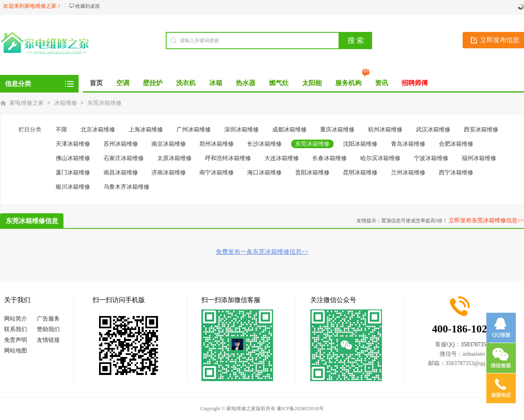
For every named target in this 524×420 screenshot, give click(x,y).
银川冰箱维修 (73, 187)
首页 (96, 83)
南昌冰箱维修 (121, 173)
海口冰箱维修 (264, 173)
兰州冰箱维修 (408, 173)
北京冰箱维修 (98, 130)
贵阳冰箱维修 (312, 173)
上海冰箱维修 (146, 130)
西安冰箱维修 (481, 130)
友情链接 (48, 340)
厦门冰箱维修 (73, 173)
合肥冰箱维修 (456, 144)
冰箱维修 (65, 103)
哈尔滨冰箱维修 (380, 158)
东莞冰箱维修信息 (32, 221)
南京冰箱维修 (169, 144)
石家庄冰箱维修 (124, 158)
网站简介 (16, 319)
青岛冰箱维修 (408, 144)
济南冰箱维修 (169, 173)
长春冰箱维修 (330, 158)
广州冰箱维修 (194, 130)
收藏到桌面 (88, 6)
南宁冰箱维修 (217, 173)
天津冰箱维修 (73, 144)
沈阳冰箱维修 (360, 144)
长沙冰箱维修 (264, 144)
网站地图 (16, 351)
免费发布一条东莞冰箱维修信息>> (262, 252)
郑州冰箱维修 (217, 144)
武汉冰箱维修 (433, 130)
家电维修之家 (27, 103)
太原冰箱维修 (174, 158)
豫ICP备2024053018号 (300, 409)
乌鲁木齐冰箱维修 (126, 187)
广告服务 (48, 319)
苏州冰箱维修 (121, 144)
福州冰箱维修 (479, 158)
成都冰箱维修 (289, 130)
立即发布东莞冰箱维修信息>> (486, 220)
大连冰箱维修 (282, 158)
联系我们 (16, 329)
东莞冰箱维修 (104, 103)
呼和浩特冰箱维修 (228, 158)
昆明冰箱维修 (360, 173)
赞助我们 (48, 329)
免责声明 (16, 340)
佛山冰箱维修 (73, 158)
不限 (61, 130)
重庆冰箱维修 (337, 130)
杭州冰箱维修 (385, 130)
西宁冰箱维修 (456, 173)
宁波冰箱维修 (431, 158)
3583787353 (475, 344)
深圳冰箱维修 (242, 130)
